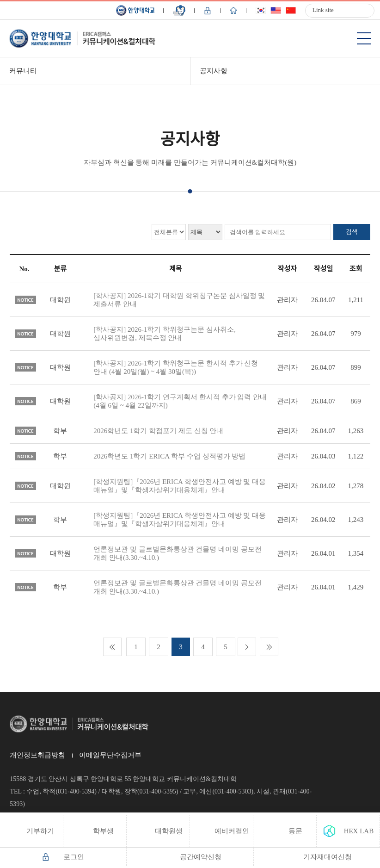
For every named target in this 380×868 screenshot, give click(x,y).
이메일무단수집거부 (110, 755)
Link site (323, 10)
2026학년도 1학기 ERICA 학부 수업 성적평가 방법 (169, 456)
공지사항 (214, 71)
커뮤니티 (23, 71)
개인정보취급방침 (37, 755)
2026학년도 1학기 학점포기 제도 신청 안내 (158, 431)
